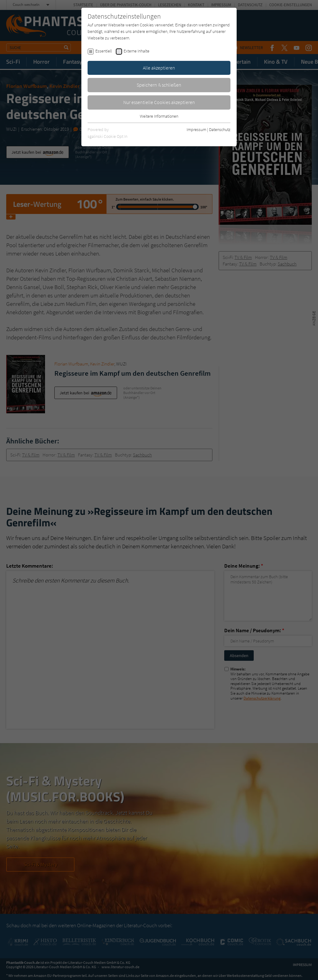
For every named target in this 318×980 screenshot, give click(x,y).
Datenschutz (220, 129)
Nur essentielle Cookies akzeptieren (159, 102)
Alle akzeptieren (159, 68)
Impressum (196, 129)
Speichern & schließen (159, 85)
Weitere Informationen (159, 116)
